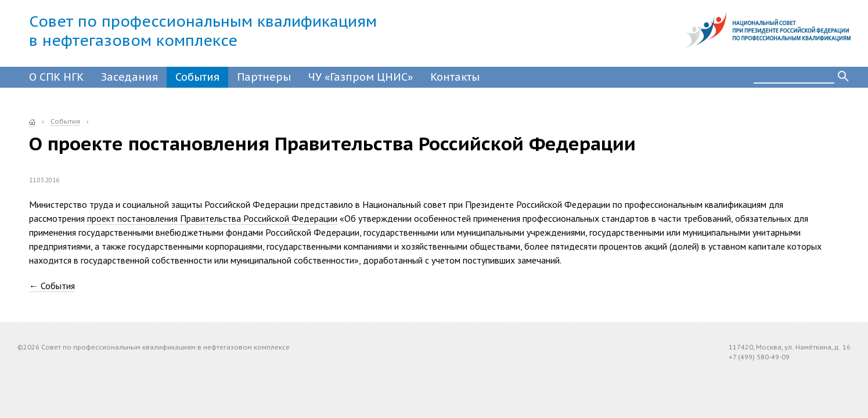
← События (52, 286)
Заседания (129, 77)
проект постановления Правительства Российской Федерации (212, 218)
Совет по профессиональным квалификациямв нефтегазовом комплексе (203, 31)
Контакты (455, 77)
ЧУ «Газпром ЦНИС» (361, 77)
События (197, 77)
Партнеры (264, 77)
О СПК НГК (56, 77)
